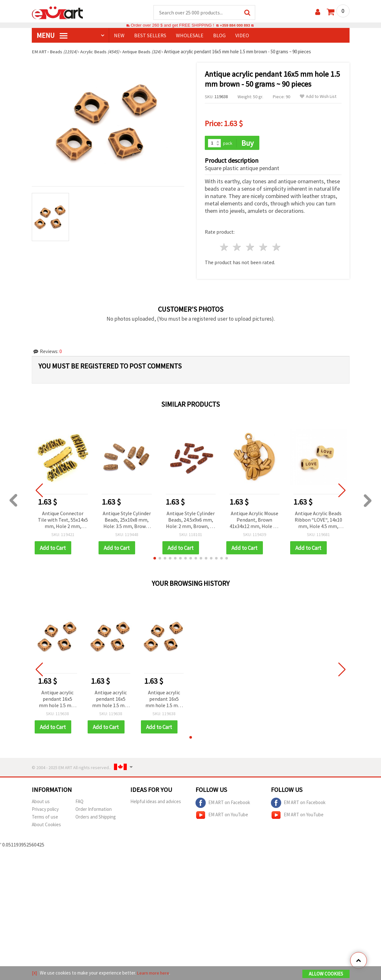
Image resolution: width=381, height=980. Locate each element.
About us (41, 803)
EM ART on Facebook (223, 804)
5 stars (277, 248)
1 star (224, 248)
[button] (155, 559)
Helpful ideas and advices (156, 803)
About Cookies (46, 826)
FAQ (79, 803)
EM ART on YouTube (222, 816)
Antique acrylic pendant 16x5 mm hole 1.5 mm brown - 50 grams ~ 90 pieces (57, 700)
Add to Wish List (318, 97)
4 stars (264, 248)
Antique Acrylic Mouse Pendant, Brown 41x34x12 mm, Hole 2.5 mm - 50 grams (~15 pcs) (254, 521)
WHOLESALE (190, 36)
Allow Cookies (326, 974)
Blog (219, 36)
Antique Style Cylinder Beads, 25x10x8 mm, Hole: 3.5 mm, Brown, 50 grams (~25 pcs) (127, 521)
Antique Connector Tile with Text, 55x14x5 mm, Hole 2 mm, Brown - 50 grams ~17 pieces (63, 521)
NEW (119, 36)
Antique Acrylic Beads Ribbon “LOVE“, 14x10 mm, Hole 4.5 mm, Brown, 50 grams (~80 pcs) (318, 521)
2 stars (237, 248)
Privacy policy (45, 810)
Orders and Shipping (96, 818)
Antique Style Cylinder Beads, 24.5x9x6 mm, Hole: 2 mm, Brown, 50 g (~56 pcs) (190, 521)
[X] (35, 973)
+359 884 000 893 (235, 26)
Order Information (94, 810)
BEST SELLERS (150, 36)
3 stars (251, 248)
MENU (52, 36)
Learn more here (154, 973)
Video (242, 36)
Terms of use (45, 818)
